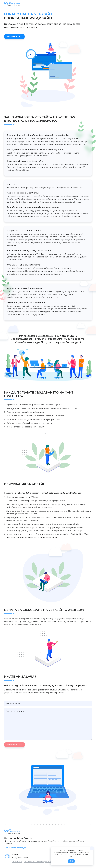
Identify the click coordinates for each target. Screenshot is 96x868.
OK (71, 861)
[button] (91, 4)
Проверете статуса (15, 848)
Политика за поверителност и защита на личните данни (42, 862)
